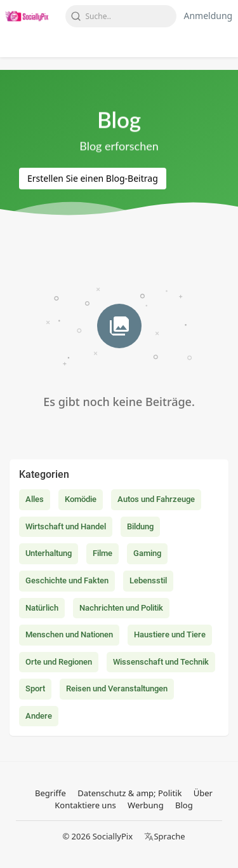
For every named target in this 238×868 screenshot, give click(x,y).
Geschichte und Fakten (67, 580)
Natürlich (42, 608)
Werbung (146, 805)
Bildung (140, 526)
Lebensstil (148, 580)
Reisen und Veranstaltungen (117, 688)
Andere (39, 716)
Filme (102, 553)
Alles (35, 499)
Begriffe (50, 793)
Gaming (147, 553)
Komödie (81, 499)
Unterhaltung (49, 553)
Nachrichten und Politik (121, 608)
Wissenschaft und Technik (161, 662)
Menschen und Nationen (69, 634)
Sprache (164, 836)
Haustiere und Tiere (170, 634)
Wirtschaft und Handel (66, 526)
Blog (184, 805)
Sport (35, 688)
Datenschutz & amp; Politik (129, 793)
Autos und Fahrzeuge (156, 499)
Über (203, 793)
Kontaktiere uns (85, 805)
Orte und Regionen (59, 662)
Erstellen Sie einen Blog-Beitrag (93, 178)
